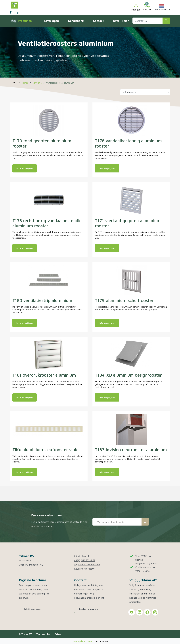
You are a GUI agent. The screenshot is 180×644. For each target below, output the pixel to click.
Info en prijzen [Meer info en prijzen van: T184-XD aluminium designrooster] (107, 397)
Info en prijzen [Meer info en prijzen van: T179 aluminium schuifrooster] (107, 323)
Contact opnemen (88, 609)
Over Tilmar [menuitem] (121, 21)
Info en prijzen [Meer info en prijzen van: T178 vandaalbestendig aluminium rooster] (107, 168)
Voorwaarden (43, 634)
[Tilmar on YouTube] (132, 612)
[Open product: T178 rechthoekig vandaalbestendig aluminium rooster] (49, 200)
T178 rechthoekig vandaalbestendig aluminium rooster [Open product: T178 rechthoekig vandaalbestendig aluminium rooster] (47, 223)
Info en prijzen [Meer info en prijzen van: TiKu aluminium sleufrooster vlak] (25, 472)
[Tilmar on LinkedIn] (139, 612)
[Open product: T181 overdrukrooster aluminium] (49, 354)
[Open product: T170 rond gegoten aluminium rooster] (49, 120)
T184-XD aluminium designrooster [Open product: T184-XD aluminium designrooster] (128, 375)
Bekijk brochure (32, 609)
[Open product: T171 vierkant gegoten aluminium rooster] (131, 200)
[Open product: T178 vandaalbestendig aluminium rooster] (131, 120)
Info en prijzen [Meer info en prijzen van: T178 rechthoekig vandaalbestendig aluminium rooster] (25, 248)
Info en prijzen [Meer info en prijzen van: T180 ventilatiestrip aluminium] (25, 323)
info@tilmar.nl (81, 556)
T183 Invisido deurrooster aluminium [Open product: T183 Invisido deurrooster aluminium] (131, 450)
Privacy (59, 634)
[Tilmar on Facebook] (147, 612)
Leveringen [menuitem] (52, 21)
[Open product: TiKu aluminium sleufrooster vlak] (49, 429)
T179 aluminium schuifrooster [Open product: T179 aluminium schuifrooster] (124, 300)
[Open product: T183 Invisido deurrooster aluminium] (131, 429)
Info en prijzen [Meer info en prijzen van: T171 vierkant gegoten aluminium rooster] (107, 248)
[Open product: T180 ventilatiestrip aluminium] (49, 280)
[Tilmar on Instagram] (155, 612)
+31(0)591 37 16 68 (85, 560)
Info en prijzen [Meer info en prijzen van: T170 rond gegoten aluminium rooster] (25, 168)
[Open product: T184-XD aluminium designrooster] (131, 354)
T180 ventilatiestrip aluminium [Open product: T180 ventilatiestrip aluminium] (42, 300)
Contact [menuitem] (98, 21)
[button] (162, 8)
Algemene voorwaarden (87, 564)
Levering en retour (84, 569)
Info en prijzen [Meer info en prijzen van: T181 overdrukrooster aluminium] (25, 397)
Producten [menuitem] (26, 21)
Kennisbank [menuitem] (76, 21)
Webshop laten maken (83, 641)
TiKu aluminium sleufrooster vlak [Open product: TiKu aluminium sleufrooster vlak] (45, 450)
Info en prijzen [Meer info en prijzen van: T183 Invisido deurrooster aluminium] (107, 472)
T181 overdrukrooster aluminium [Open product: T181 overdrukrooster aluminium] (44, 375)
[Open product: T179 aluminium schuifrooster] (131, 280)
